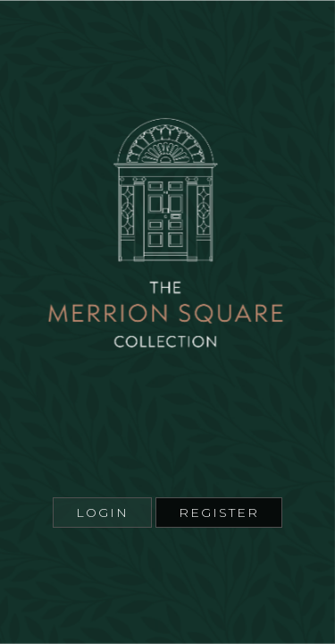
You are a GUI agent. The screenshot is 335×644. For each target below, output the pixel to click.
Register (219, 513)
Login (102, 513)
